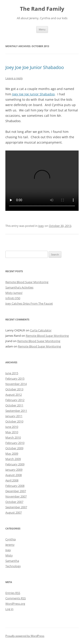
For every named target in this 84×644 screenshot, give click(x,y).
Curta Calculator (41, 330)
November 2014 (16, 384)
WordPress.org (15, 604)
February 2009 (15, 464)
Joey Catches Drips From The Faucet (29, 303)
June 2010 (12, 427)
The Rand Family (42, 9)
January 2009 (14, 470)
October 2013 (14, 389)
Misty (9, 555)
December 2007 (16, 491)
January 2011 (14, 416)
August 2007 (14, 512)
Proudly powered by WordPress (25, 636)
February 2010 (15, 443)
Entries (13, 593)
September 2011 (16, 411)
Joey (41, 226)
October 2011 (14, 405)
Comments (16, 598)
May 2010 (12, 432)
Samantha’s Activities (19, 287)
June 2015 (12, 373)
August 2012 (14, 395)
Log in (9, 609)
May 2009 (12, 454)
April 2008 (12, 480)
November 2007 (16, 496)
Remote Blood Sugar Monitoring (27, 282)
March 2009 (13, 459)
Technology (13, 566)
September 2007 (16, 507)
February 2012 (15, 400)
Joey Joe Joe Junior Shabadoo (35, 67)
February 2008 (15, 486)
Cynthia (11, 539)
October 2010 (14, 421)
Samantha (12, 561)
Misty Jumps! (14, 293)
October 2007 (14, 502)
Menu (42, 29)
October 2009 (14, 448)
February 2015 (15, 378)
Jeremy (10, 545)
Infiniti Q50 (13, 298)
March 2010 (13, 437)
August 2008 (14, 475)
